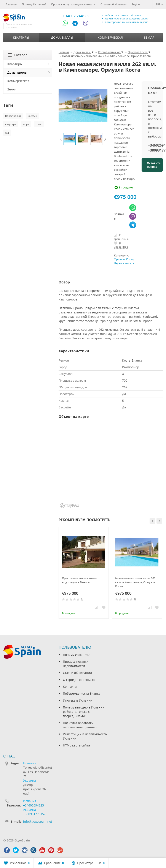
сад (7, 133)
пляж (39, 124)
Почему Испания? (34, 4)
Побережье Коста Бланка (82, 693)
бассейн (32, 116)
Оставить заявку (154, 165)
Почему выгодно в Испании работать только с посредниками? (84, 712)
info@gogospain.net (38, 821)
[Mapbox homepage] (69, 506)
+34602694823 (76, 16)
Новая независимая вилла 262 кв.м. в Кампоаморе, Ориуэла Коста (135, 582)
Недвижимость (124, 263)
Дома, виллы (62, 37)
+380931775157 (34, 814)
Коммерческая (110, 37)
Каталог (17, 55)
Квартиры (21, 37)
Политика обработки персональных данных (80, 725)
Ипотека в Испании (78, 700)
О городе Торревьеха (79, 680)
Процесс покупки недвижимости (73, 4)
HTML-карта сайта (76, 745)
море (26, 124)
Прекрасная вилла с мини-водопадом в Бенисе (80, 580)
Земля (149, 37)
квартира (11, 124)
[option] (70, 139)
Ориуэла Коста (124, 259)
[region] (111, 466)
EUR (159, 4)
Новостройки (13, 116)
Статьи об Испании (113, 4)
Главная (11, 4)
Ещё (136, 4)
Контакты (70, 687)
